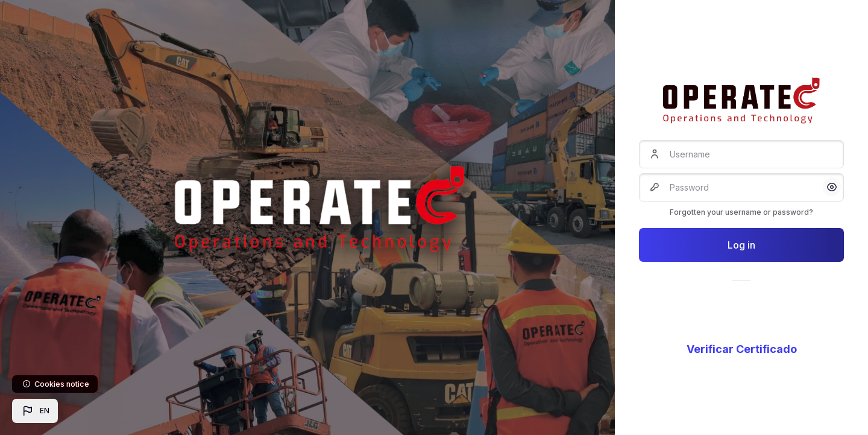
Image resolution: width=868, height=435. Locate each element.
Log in (741, 245)
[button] (35, 411)
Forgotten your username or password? (741, 212)
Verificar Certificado (742, 349)
